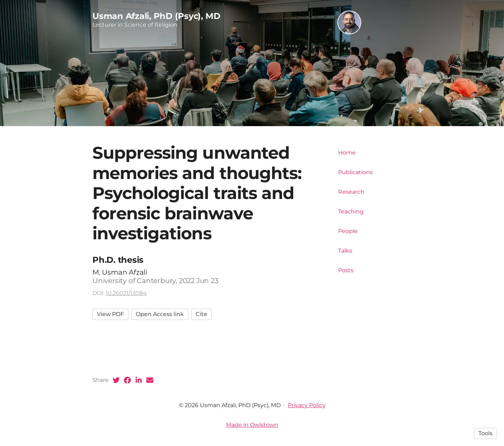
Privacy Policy (307, 405)
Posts (346, 270)
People (348, 231)
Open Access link (160, 314)
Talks (345, 251)
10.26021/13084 (126, 293)
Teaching (351, 211)
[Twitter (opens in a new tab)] (116, 380)
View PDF (110, 314)
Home (347, 153)
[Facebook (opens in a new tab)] (127, 380)
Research (351, 192)
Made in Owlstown (252, 425)
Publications (355, 172)
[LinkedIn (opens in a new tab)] (139, 380)
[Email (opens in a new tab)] (150, 380)
